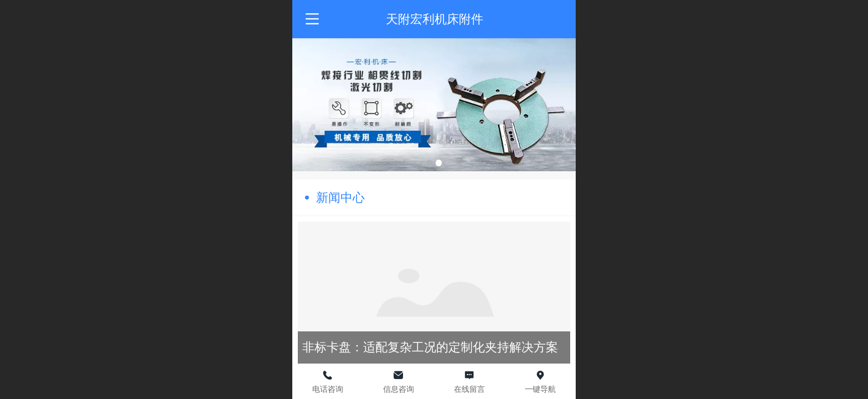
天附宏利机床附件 (435, 19)
